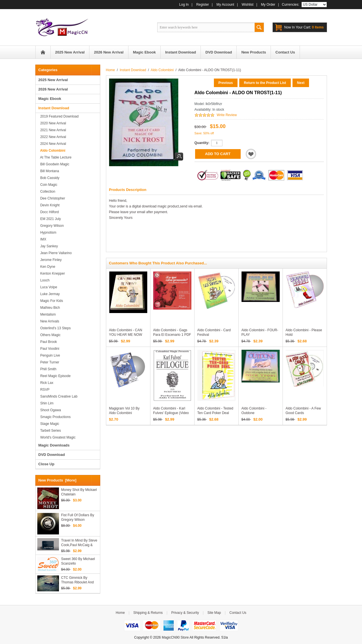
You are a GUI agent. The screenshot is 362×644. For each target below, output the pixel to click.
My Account (225, 5)
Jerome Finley (50, 260)
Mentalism (47, 314)
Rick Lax (46, 383)
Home (43, 52)
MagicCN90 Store (175, 637)
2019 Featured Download (59, 116)
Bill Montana (49, 171)
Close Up (46, 464)
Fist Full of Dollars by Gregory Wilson (78, 517)
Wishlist (248, 5)
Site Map (214, 613)
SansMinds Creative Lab (58, 396)
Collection (47, 192)
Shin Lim (46, 403)
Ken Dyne (47, 267)
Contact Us (238, 613)
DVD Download (52, 455)
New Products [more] (58, 480)
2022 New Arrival (52, 137)
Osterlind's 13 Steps (55, 328)
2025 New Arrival (53, 80)
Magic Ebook (50, 99)
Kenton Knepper (52, 273)
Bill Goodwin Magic (54, 164)
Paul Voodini (49, 349)
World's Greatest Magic (57, 437)
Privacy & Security (185, 613)
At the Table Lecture (55, 157)
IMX (42, 239)
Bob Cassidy (49, 178)
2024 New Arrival (52, 144)
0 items (304, 27)
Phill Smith (47, 369)
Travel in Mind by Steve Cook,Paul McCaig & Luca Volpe (79, 543)
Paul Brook (48, 342)
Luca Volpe (48, 287)
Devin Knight (49, 205)
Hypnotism (47, 233)
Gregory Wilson (51, 226)
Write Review (227, 115)
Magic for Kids (51, 301)
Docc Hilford (49, 212)
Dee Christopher (52, 198)
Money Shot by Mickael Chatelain (79, 492)
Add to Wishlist (251, 154)
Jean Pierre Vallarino (55, 253)
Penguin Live (49, 355)
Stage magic (49, 424)
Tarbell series (50, 431)
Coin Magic (48, 185)
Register (203, 5)
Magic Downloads (54, 445)
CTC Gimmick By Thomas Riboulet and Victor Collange (78, 580)
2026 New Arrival (53, 89)
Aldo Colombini (162, 70)
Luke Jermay (49, 294)
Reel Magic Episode (55, 376)
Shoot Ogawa (50, 410)
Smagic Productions (55, 417)
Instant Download (133, 70)
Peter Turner (49, 362)
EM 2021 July (50, 219)
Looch (44, 280)
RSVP (44, 390)
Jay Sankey (48, 246)
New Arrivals (49, 321)
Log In (184, 5)
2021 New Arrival (52, 130)
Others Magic (50, 335)
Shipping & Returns (148, 613)
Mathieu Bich (49, 308)
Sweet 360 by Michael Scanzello (78, 561)
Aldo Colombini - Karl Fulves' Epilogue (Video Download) (171, 413)
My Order (268, 5)
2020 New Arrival (52, 123)
